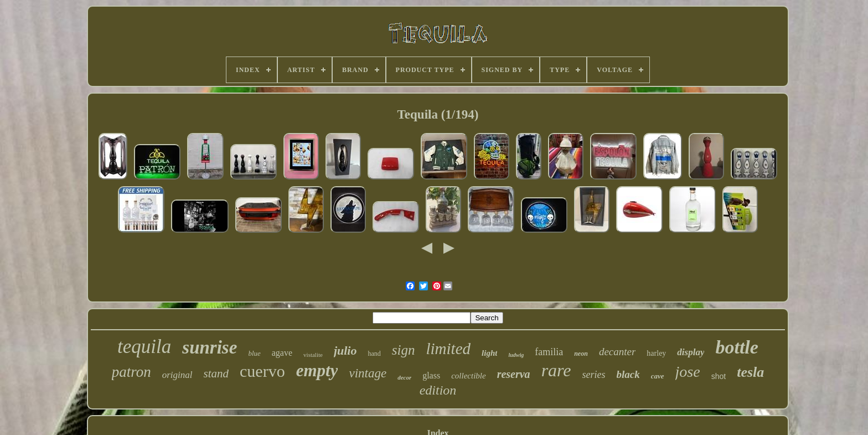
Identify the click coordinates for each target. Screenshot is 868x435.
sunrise (210, 347)
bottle (737, 347)
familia (549, 352)
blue (254, 353)
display (691, 352)
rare (556, 370)
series (594, 375)
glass (431, 375)
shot (719, 376)
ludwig (516, 355)
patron (131, 372)
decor (404, 377)
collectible (468, 376)
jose (688, 372)
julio (345, 350)
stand (216, 373)
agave (282, 353)
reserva (514, 374)
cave (658, 376)
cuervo (262, 371)
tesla (750, 372)
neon (581, 354)
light (489, 353)
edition (438, 390)
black (628, 374)
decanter (617, 352)
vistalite (313, 355)
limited (449, 349)
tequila (144, 347)
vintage (368, 373)
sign (404, 350)
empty (317, 370)
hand (374, 354)
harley (656, 353)
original (177, 375)
